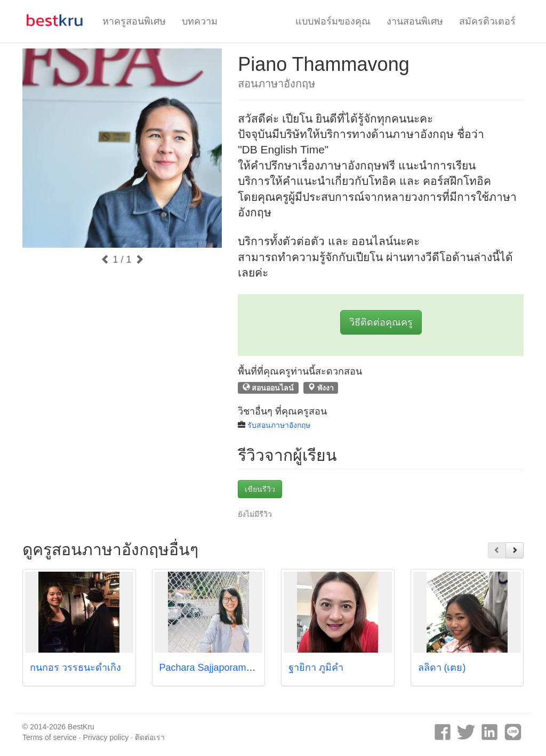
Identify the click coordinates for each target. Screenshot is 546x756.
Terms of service (50, 737)
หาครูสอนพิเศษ (134, 21)
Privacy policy (106, 737)
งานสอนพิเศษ (415, 21)
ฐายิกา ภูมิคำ (316, 668)
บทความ (200, 21)
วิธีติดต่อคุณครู (381, 322)
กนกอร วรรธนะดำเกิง (75, 668)
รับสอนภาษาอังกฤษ (279, 425)
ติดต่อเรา (150, 737)
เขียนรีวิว (260, 489)
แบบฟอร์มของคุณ (333, 21)
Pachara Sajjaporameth (210, 668)
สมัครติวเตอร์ (487, 21)
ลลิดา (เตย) (442, 668)
